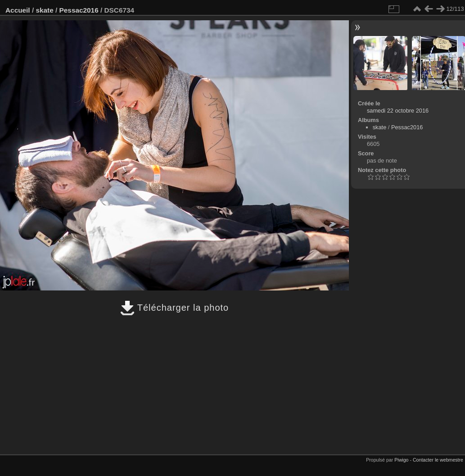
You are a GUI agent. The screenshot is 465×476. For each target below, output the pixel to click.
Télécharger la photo (175, 308)
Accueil (18, 10)
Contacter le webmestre (438, 460)
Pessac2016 (79, 10)
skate (44, 10)
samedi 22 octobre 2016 (398, 111)
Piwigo (401, 460)
